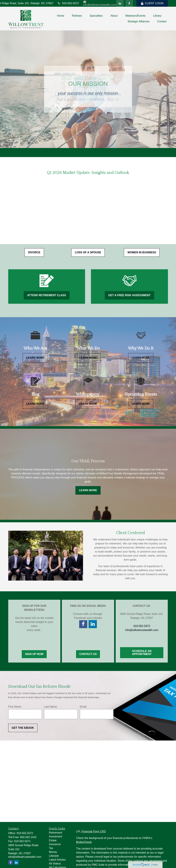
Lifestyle (54, 856)
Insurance (55, 844)
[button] (61, 16)
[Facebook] (129, 3)
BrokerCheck (84, 842)
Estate (53, 840)
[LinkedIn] (120, 3)
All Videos (55, 864)
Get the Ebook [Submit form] (23, 728)
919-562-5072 (68, 3)
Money (53, 852)
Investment (55, 837)
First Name (15, 707)
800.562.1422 (28, 837)
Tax (51, 848)
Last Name (51, 707)
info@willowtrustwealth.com (100, 3)
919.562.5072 (25, 833)
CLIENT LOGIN (152, 3)
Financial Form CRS (94, 831)
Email (83, 707)
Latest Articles (57, 860)
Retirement (55, 833)
